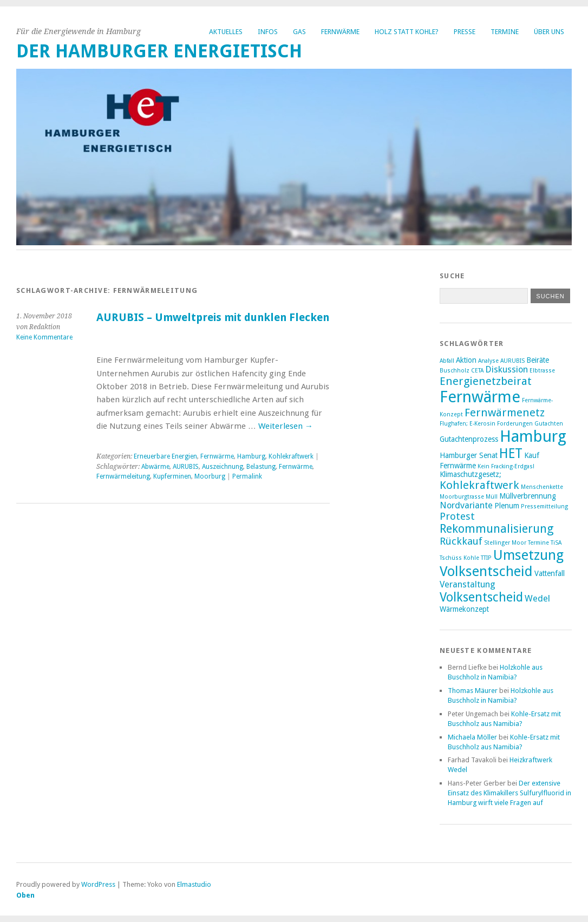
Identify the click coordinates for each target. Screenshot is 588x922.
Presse (465, 32)
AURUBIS (186, 467)
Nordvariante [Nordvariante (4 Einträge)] (466, 505)
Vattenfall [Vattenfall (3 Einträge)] (550, 573)
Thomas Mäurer (473, 691)
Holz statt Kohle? (407, 32)
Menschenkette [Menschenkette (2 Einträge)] (542, 487)
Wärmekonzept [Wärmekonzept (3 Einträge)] (464, 609)
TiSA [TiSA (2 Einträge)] (556, 543)
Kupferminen (172, 476)
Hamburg (251, 456)
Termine (505, 32)
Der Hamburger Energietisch (159, 51)
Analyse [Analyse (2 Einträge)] (488, 361)
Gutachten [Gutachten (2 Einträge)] (549, 424)
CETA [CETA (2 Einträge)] (477, 371)
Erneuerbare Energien (165, 456)
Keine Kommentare (44, 337)
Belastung (261, 467)
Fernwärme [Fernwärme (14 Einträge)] (480, 397)
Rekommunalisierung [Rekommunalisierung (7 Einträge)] (497, 529)
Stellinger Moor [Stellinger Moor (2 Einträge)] (505, 543)
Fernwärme (340, 32)
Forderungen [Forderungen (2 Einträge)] (515, 424)
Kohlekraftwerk (291, 456)
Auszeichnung (223, 467)
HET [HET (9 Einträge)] (511, 453)
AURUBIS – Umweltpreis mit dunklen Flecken (213, 318)
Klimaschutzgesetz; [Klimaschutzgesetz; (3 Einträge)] (471, 474)
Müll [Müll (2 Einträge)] (492, 497)
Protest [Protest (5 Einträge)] (457, 516)
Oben (25, 895)
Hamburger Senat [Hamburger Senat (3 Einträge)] (469, 455)
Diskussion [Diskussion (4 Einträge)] (507, 370)
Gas (299, 32)
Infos (268, 32)
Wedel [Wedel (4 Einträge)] (537, 599)
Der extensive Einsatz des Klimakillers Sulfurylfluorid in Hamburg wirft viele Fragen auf (509, 793)
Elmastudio (194, 884)
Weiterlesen (286, 426)
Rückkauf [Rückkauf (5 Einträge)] (461, 541)
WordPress (98, 884)
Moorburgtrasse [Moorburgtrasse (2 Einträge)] (462, 497)
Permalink (247, 476)
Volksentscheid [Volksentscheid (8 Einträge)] (481, 597)
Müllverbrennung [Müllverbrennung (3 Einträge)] (528, 496)
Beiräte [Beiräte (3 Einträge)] (538, 360)
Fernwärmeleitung (123, 476)
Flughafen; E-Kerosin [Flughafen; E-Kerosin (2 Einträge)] (468, 424)
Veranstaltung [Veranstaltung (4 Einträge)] (468, 584)
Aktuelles (226, 32)
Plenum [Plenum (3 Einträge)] (507, 506)
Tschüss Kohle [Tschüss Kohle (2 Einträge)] (459, 558)
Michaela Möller (472, 737)
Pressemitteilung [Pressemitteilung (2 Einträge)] (544, 506)
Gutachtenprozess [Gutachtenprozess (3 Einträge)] (469, 439)
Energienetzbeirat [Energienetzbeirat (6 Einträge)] (486, 381)
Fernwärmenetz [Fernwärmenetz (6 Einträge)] (505, 413)
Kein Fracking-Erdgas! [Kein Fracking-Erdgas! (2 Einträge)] (506, 466)
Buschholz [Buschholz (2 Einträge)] (455, 371)
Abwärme (155, 467)
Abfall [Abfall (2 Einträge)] (447, 361)
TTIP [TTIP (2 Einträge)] (486, 558)
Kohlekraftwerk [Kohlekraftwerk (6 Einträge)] (479, 485)
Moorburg (210, 476)
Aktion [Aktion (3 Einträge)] (466, 360)
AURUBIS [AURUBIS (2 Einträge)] (512, 361)
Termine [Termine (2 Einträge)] (538, 543)
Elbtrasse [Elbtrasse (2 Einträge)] (542, 371)
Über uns (549, 32)
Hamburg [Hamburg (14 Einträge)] (533, 436)
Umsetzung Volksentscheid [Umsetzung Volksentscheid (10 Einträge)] (502, 563)
